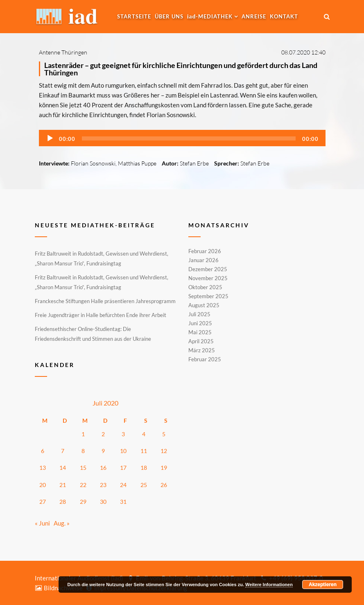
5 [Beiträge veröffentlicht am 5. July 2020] (164, 434)
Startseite (134, 16)
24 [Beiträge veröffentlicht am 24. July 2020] (123, 485)
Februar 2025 (205, 359)
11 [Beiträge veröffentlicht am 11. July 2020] (144, 451)
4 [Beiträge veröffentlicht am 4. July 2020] (144, 434)
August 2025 (204, 305)
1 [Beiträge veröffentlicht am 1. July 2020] (83, 434)
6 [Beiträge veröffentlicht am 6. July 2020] (43, 451)
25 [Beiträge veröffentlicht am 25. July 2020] (144, 485)
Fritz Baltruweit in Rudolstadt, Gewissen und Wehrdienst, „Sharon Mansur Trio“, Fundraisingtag (102, 258)
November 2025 (208, 278)
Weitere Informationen (269, 585)
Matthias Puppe (137, 163)
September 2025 (208, 296)
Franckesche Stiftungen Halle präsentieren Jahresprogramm (105, 301)
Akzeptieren (323, 585)
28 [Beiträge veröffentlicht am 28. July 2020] (63, 502)
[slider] (189, 138)
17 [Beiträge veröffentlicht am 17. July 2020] (123, 468)
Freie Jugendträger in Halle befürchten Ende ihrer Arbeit (101, 315)
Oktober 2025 (205, 287)
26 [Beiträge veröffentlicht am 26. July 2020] (164, 485)
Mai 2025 (200, 332)
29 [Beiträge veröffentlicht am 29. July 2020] (83, 502)
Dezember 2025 (208, 269)
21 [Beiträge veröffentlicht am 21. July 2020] (63, 485)
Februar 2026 (205, 252)
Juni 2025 (200, 323)
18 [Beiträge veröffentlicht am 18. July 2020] (144, 468)
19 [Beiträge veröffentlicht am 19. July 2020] (164, 468)
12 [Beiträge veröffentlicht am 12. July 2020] (164, 451)
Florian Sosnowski (93, 163)
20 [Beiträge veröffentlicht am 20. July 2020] (43, 485)
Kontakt (284, 16)
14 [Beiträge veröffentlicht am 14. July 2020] (63, 468)
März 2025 (202, 350)
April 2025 (201, 341)
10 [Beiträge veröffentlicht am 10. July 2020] (123, 451)
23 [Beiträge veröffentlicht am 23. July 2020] (103, 485)
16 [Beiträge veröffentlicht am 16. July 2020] (103, 468)
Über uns (169, 16)
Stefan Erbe (194, 163)
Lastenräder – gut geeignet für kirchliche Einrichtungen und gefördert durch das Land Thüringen (181, 69)
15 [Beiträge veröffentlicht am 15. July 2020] (83, 468)
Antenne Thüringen (63, 52)
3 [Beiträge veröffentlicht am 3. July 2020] (123, 434)
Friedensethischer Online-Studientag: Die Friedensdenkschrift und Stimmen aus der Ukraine (93, 334)
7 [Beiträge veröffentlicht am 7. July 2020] (63, 451)
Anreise (254, 16)
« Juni (42, 523)
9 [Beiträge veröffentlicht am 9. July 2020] (103, 451)
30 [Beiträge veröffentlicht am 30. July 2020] (103, 502)
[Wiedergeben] (50, 138)
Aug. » (62, 523)
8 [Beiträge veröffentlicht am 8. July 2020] (83, 451)
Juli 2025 (199, 314)
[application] (182, 138)
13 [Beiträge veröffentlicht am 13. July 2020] (43, 468)
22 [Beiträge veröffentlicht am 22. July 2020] (83, 485)
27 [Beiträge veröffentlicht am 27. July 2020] (43, 502)
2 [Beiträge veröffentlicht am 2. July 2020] (103, 434)
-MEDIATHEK (210, 16)
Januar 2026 (203, 260)
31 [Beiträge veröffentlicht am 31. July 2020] (123, 502)
